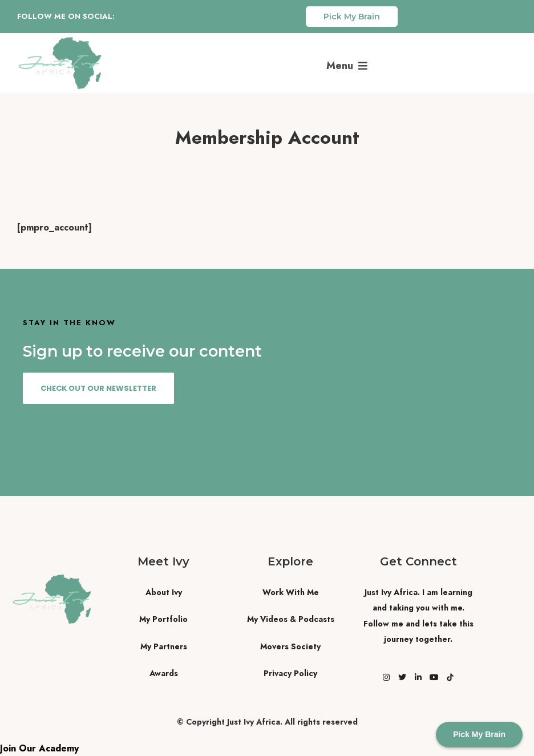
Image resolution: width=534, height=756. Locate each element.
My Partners (164, 646)
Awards (164, 673)
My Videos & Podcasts (291, 619)
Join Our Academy (39, 748)
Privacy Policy (290, 673)
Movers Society (290, 646)
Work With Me (291, 592)
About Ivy (164, 592)
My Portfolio (163, 619)
